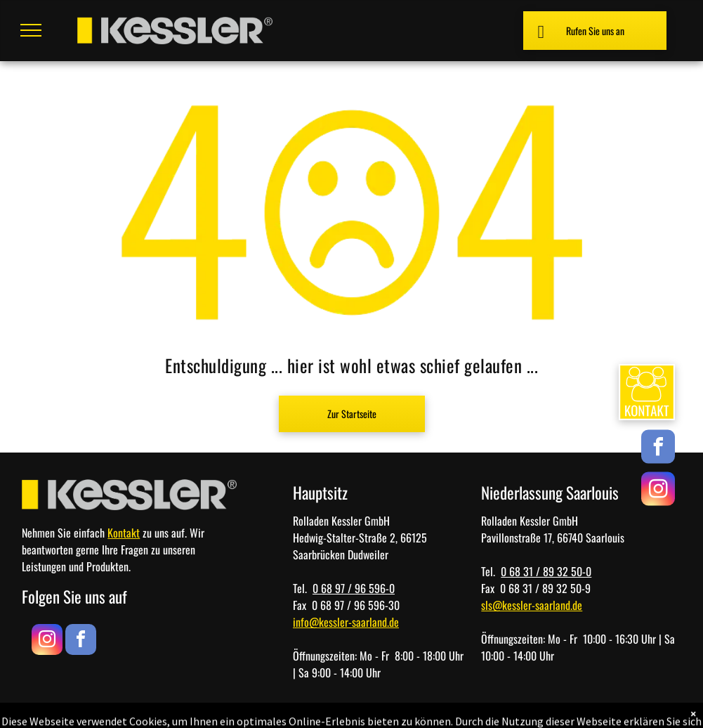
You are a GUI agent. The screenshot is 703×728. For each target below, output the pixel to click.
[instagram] (658, 491)
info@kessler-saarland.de (346, 622)
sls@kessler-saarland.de (532, 605)
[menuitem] (534, 708)
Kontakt (124, 533)
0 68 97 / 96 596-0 (354, 588)
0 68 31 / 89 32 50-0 (546, 571)
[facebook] (658, 449)
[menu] (31, 30)
